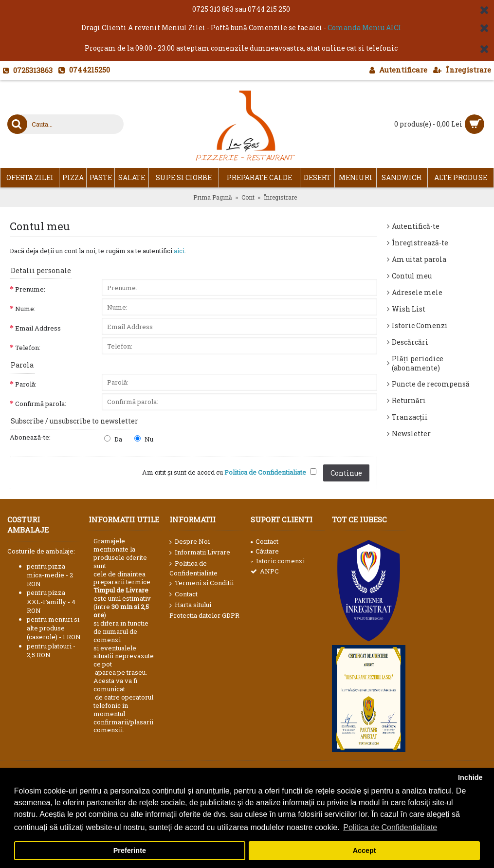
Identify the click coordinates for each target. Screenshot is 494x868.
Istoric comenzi (278, 561)
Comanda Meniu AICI (364, 28)
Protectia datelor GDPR (204, 615)
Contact (183, 594)
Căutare (265, 551)
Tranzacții (410, 417)
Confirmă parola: (41, 404)
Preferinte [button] (130, 850)
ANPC (265, 571)
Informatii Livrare (200, 553)
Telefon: (28, 348)
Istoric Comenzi (420, 325)
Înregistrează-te (420, 243)
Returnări (409, 400)
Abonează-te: (30, 437)
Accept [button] (365, 850)
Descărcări (410, 342)
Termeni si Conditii (201, 583)
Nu (144, 439)
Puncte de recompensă (431, 384)
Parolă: (26, 384)
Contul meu (412, 276)
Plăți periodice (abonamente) (418, 363)
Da (113, 439)
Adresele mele (417, 292)
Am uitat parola (419, 259)
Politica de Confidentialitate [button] (390, 827)
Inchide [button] (470, 777)
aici (179, 251)
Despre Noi (190, 542)
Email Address (38, 328)
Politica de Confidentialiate (193, 568)
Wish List (409, 309)
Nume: (25, 309)
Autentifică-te (416, 226)
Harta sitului (190, 605)
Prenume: (30, 289)
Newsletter (411, 434)
